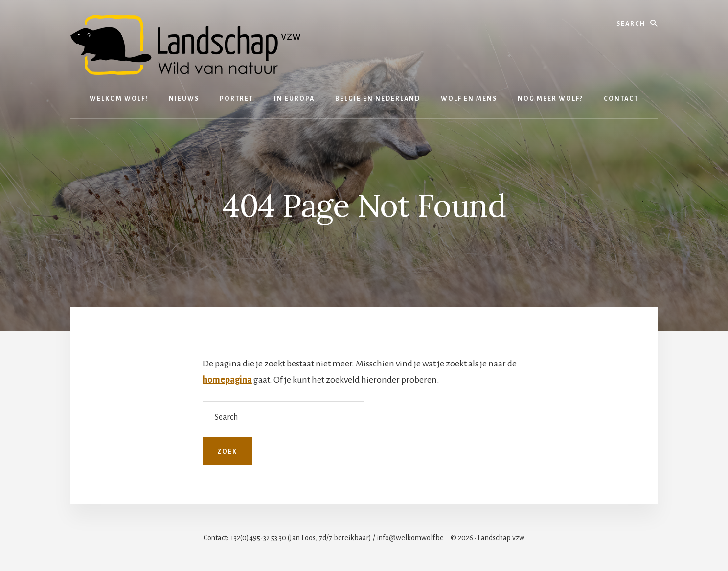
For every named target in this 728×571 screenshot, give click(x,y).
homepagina (227, 380)
